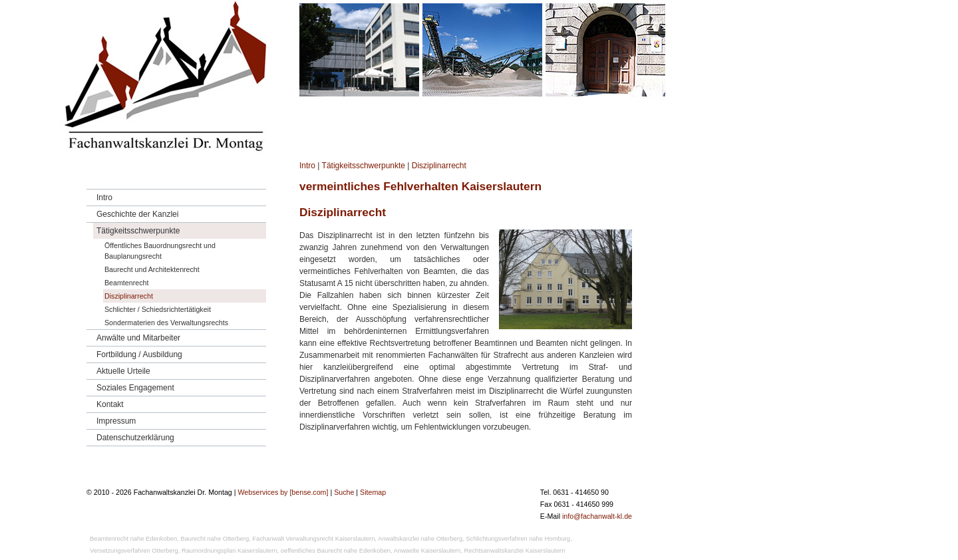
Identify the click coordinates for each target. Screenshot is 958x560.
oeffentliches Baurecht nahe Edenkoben (336, 551)
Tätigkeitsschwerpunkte (364, 166)
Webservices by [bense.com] (283, 492)
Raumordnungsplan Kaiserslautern (230, 551)
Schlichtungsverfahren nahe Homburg (518, 539)
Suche (344, 492)
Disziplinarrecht (439, 166)
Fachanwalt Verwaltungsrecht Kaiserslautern (313, 539)
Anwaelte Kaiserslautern (427, 551)
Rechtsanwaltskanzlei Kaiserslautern (515, 551)
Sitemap (373, 492)
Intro (307, 166)
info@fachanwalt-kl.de (597, 516)
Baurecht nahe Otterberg (215, 539)
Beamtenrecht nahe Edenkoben (133, 539)
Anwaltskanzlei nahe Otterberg (420, 539)
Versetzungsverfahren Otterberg (134, 551)
